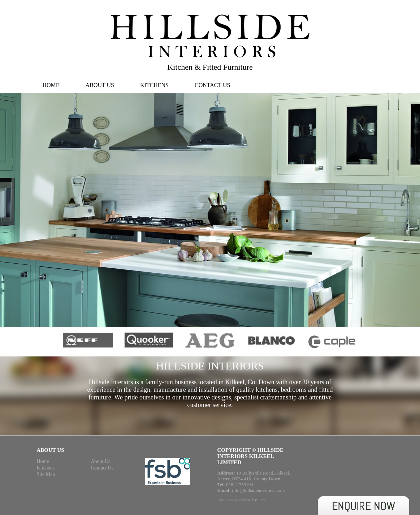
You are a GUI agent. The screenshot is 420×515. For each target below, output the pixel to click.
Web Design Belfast (234, 500)
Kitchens (154, 85)
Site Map (46, 474)
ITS (262, 500)
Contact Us (212, 85)
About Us (100, 85)
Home (51, 85)
